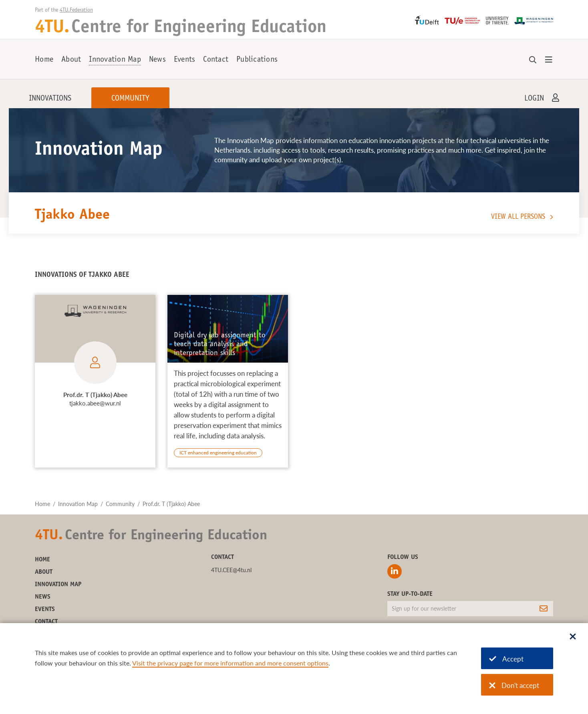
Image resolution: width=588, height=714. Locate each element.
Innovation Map (115, 60)
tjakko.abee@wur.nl (95, 403)
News (157, 60)
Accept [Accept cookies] (506, 659)
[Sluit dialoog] (573, 637)
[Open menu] (549, 60)
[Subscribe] (544, 609)
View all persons (518, 217)
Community (130, 99)
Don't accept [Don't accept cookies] (514, 685)
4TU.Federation (76, 10)
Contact (216, 60)
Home (44, 60)
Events (185, 60)
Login (534, 99)
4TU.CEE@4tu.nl (231, 570)
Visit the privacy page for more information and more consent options (230, 663)
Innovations (50, 99)
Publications (257, 60)
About (71, 60)
